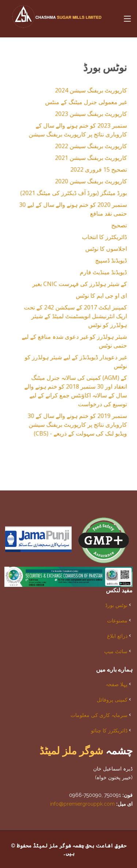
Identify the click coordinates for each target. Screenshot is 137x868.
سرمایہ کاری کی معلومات (99, 715)
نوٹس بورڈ (116, 605)
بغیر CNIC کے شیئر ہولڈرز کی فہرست (75, 286)
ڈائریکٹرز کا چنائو (109, 730)
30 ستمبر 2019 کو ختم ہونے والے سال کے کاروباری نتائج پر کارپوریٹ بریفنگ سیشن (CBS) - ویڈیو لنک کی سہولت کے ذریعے (73, 426)
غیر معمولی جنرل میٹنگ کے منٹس (82, 104)
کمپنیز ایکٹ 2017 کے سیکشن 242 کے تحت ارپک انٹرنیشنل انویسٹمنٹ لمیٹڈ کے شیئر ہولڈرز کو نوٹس (71, 318)
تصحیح (115, 227)
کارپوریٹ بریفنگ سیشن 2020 (87, 183)
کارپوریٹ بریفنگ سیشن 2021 (87, 159)
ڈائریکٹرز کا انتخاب (100, 239)
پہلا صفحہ (117, 684)
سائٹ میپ (116, 651)
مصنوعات (117, 620)
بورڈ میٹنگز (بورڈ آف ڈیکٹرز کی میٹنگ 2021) (69, 195)
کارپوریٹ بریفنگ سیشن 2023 (87, 115)
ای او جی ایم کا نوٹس (97, 297)
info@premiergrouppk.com (82, 804)
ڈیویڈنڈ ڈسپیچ (107, 262)
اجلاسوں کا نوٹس (102, 250)
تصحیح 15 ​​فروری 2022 (94, 171)
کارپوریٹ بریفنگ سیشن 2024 (87, 92)
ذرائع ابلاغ (117, 636)
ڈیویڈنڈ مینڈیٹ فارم (99, 274)
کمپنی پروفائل (112, 700)
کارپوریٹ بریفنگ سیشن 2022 (87, 148)
